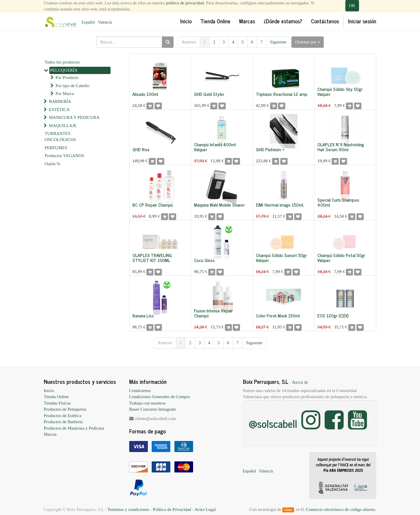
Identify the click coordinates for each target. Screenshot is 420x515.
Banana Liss (143, 315)
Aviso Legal (205, 509)
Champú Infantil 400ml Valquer (215, 147)
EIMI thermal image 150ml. (280, 205)
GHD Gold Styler (209, 94)
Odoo (288, 510)
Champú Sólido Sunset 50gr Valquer (281, 258)
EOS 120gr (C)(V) (333, 315)
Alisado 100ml (145, 94)
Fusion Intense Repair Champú (213, 313)
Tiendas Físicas (57, 403)
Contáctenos (140, 391)
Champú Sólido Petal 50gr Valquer (341, 258)
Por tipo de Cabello (72, 86)
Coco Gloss (204, 260)
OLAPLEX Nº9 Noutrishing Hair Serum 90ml (341, 147)
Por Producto (67, 78)
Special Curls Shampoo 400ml (338, 202)
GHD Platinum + (270, 149)
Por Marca (65, 94)
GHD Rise (141, 149)
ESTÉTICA (59, 110)
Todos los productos (62, 62)
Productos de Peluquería (65, 409)
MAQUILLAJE (63, 126)
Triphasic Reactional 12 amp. (282, 94)
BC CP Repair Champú (153, 205)
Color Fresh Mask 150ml (278, 315)
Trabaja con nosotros (147, 403)
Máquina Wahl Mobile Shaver (219, 205)
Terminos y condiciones (128, 509)
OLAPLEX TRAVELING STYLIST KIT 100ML (152, 258)
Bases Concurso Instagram (153, 409)
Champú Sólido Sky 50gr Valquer (340, 92)
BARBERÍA (60, 101)
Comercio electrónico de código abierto (341, 509)
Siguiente (278, 42)
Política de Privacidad (172, 509)
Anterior (189, 42)
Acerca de (300, 382)
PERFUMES (56, 148)
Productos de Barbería (63, 422)
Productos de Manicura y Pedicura (74, 428)
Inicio (49, 391)
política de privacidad (185, 3)
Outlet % (52, 164)
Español (88, 22)
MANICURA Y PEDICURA (74, 117)
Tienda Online (56, 397)
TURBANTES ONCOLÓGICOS (60, 137)
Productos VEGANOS (64, 156)
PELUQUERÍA (64, 70)
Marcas (50, 434)
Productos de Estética (63, 416)
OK (352, 6)
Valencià (105, 22)
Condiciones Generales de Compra (160, 397)
